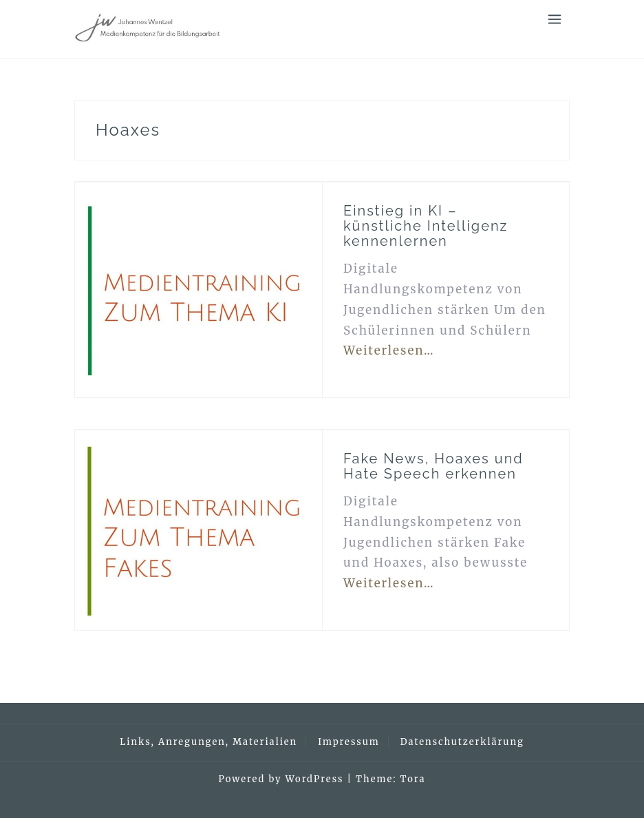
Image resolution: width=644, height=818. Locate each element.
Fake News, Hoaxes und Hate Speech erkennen (433, 466)
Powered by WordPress (281, 779)
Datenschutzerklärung (462, 742)
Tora (413, 779)
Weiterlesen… (389, 350)
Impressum (348, 742)
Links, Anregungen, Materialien (208, 742)
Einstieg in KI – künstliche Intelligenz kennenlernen (426, 226)
